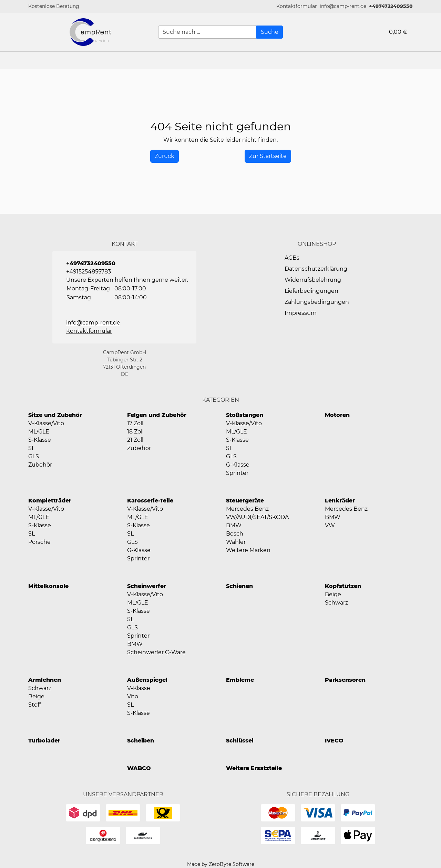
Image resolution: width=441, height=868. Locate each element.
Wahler (236, 542)
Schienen (239, 586)
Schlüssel (240, 741)
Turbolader (44, 741)
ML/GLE (39, 432)
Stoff (35, 705)
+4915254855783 (89, 272)
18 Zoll (135, 432)
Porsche (39, 542)
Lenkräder (340, 501)
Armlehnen (45, 680)
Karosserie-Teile (150, 501)
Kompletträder (50, 501)
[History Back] (165, 156)
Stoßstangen (245, 415)
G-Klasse (238, 465)
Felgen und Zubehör (157, 415)
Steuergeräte (245, 501)
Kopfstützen (343, 586)
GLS (34, 456)
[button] (297, 6)
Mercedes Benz (247, 509)
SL (32, 448)
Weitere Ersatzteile (254, 768)
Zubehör (40, 465)
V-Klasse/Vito (46, 423)
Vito (133, 696)
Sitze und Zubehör (55, 415)
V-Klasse (139, 688)
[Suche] (270, 32)
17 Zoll (135, 423)
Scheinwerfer (147, 586)
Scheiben (141, 741)
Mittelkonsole (48, 586)
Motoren (337, 415)
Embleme (240, 680)
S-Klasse (40, 440)
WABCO (139, 768)
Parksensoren (345, 680)
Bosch (235, 534)
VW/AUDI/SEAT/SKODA (257, 517)
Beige (333, 594)
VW (330, 525)
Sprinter (237, 473)
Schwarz (336, 603)
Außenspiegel (147, 680)
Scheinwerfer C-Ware (156, 652)
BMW (234, 525)
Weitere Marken (248, 550)
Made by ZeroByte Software (221, 864)
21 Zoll (135, 440)
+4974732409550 (391, 6)
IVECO (334, 741)
